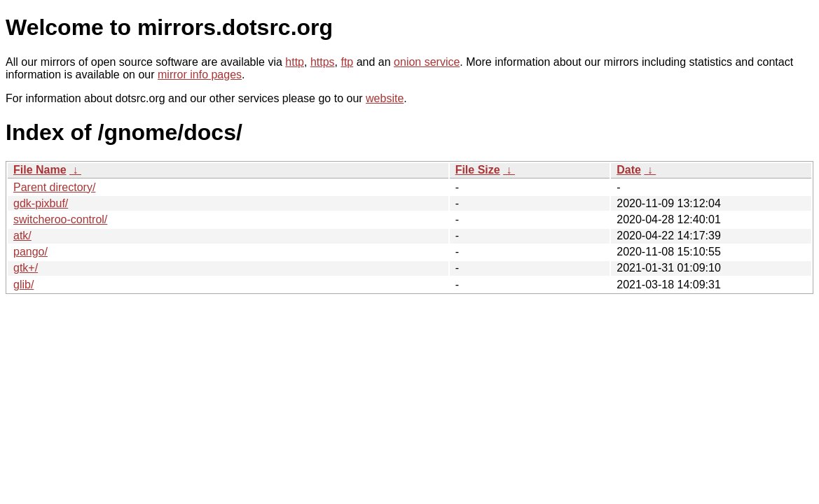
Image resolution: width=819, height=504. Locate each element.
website (385, 98)
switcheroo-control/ (60, 219)
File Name (40, 170)
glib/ (23, 285)
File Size (478, 170)
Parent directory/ (54, 187)
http (295, 62)
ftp (347, 62)
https (323, 62)
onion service (427, 62)
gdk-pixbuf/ (41, 203)
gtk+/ (26, 268)
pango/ (30, 252)
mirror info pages (200, 75)
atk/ (22, 236)
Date (629, 170)
